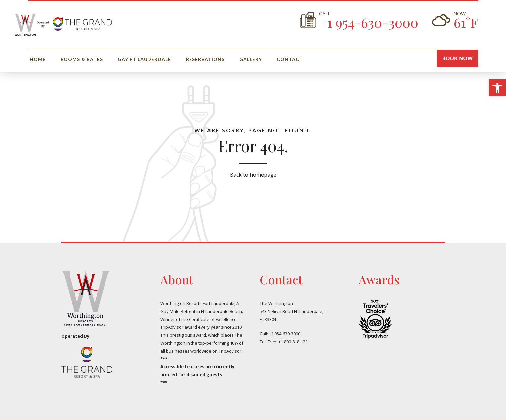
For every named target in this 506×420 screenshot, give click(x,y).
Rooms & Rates (82, 59)
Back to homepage (253, 175)
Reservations (205, 59)
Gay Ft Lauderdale (144, 59)
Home (38, 59)
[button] (497, 88)
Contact (290, 59)
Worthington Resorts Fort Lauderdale (197, 303)
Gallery (251, 59)
